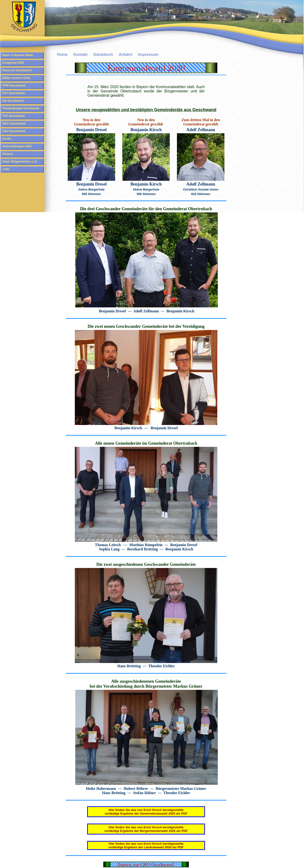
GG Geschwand (13, 101)
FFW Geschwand (14, 86)
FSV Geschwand (14, 93)
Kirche (7, 139)
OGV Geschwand (14, 124)
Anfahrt (126, 55)
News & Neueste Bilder (18, 55)
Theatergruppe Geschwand (21, 108)
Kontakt (81, 55)
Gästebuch (103, 55)
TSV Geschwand (14, 116)
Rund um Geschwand (17, 70)
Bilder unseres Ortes (16, 78)
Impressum (148, 55)
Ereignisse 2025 (13, 63)
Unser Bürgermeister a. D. (20, 162)
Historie (8, 154)
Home (62, 55)
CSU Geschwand (14, 131)
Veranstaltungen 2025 (17, 146)
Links (6, 169)
